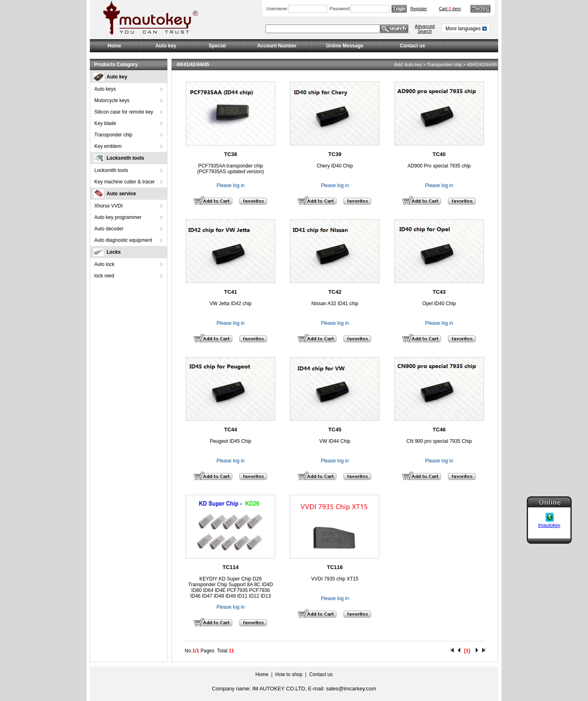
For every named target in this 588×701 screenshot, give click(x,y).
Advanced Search (425, 29)
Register (419, 9)
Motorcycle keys (112, 100)
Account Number (277, 46)
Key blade (105, 123)
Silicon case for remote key (124, 112)
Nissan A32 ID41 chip (335, 304)
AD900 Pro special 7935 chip (439, 166)
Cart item (450, 9)
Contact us (412, 46)
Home (114, 46)
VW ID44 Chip (335, 441)
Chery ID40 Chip (335, 166)
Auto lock (104, 264)
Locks (114, 252)
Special (217, 46)
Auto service (121, 194)
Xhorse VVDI (108, 206)
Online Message (344, 46)
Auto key (117, 77)
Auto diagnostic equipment (123, 240)
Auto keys (105, 89)
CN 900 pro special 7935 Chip (439, 441)
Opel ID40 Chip (439, 304)
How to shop (289, 674)
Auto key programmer (118, 217)
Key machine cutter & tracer (125, 182)
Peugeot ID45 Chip (231, 441)
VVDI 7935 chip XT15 (335, 579)
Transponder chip (113, 135)
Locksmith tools (125, 158)
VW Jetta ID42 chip (231, 304)
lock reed (104, 276)
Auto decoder (109, 229)
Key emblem (108, 146)
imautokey (549, 521)
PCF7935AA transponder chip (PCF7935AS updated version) (231, 169)
